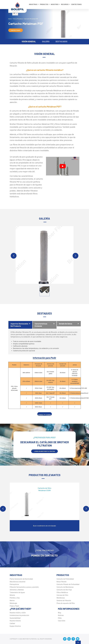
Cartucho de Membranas (65, 587)
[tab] (20, 325)
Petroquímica (14, 584)
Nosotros (55, 4)
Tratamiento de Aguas (17, 592)
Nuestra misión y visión (18, 613)
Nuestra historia (15, 621)
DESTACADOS (61, 41)
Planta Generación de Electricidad (21, 579)
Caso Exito (62, 621)
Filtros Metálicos (62, 592)
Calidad (12, 623)
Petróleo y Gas (15, 598)
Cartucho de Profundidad (65, 579)
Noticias (61, 615)
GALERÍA (46, 41)
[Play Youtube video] (63, 166)
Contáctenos (76, 4)
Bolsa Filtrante (61, 582)
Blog (60, 613)
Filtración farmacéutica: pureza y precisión (24, 587)
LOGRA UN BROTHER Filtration (44, 451)
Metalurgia (13, 603)
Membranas (61, 598)
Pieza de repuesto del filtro (66, 603)
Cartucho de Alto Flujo (64, 590)
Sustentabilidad (15, 618)
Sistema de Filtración (64, 601)
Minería (12, 595)
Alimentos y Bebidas (17, 590)
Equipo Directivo (15, 626)
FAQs (60, 618)
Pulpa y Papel (14, 606)
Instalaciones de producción (19, 615)
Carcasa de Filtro (62, 595)
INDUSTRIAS (33, 4)
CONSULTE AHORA (45, 415)
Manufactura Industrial (18, 582)
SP (15, 13)
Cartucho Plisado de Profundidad (68, 584)
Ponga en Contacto (44, 555)
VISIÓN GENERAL (29, 41)
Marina (12, 601)
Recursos (65, 4)
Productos (44, 4)
